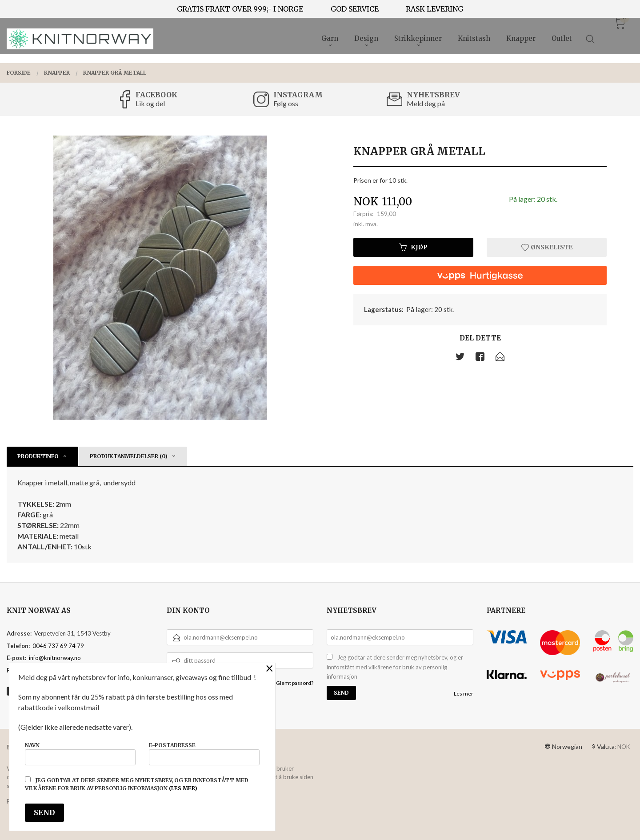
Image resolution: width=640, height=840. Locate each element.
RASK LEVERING (434, 9)
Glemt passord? (295, 683)
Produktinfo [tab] (38, 456)
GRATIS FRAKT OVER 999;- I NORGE (240, 9)
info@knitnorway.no (55, 658)
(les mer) (183, 788)
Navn (80, 754)
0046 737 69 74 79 (58, 646)
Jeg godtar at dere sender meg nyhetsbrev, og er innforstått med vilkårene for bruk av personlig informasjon (395, 667)
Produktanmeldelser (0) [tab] (129, 456)
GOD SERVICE (355, 9)
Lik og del (150, 103)
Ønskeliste (547, 247)
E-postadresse (204, 754)
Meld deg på (426, 103)
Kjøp (413, 247)
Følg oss (286, 103)
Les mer (464, 694)
